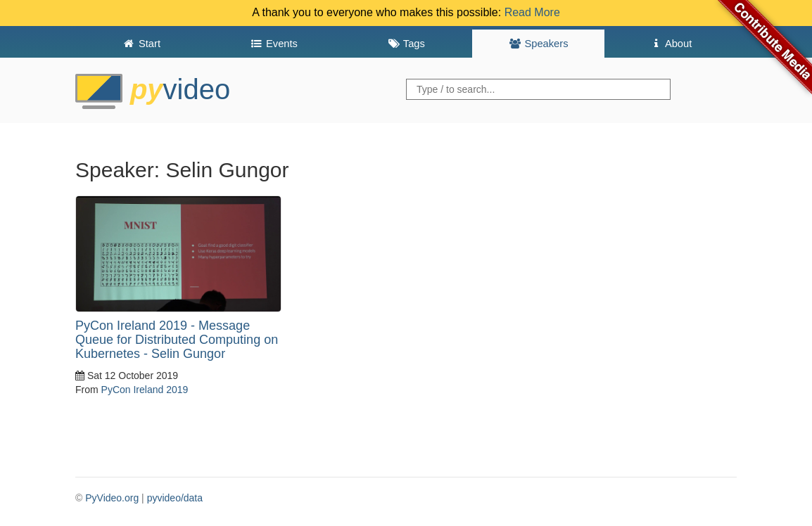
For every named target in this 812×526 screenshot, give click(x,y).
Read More (532, 12)
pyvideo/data (175, 498)
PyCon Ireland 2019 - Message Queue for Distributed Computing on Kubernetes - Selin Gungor (177, 340)
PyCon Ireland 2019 (145, 390)
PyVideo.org (112, 498)
